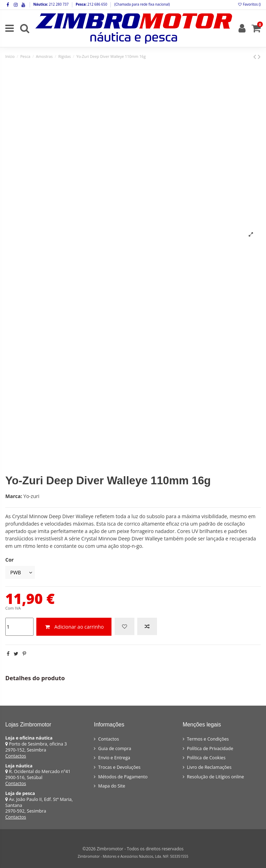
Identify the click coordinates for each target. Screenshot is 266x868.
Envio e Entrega (114, 758)
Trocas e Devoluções (119, 767)
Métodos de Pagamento (123, 777)
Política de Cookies (206, 758)
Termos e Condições (208, 739)
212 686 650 (97, 4)
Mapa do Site (112, 786)
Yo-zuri (31, 496)
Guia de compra (115, 749)
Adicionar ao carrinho (74, 627)
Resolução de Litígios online (216, 777)
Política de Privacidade (210, 749)
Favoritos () (249, 4)
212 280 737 (58, 4)
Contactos (16, 756)
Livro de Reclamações (209, 767)
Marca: (14, 496)
